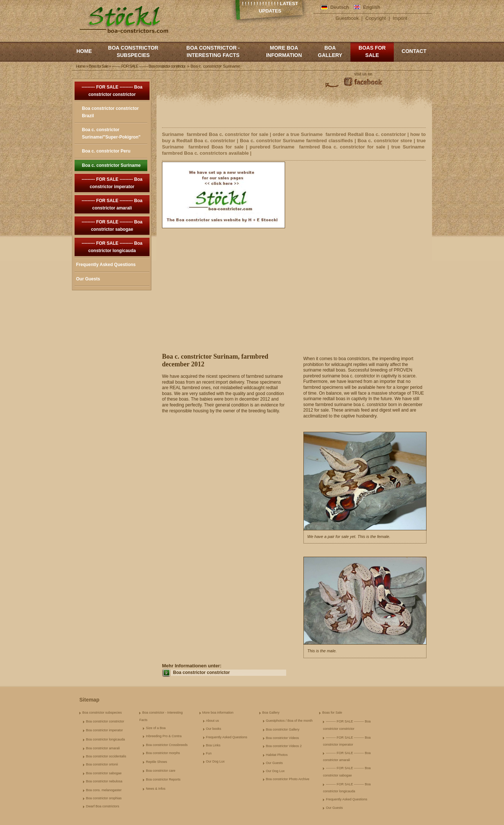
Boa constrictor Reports (163, 779)
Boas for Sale (372, 51)
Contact (414, 51)
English (372, 7)
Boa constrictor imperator (105, 730)
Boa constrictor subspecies (133, 51)
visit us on (363, 74)
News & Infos (156, 789)
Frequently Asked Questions (106, 265)
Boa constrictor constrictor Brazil (110, 112)
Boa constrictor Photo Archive (288, 779)
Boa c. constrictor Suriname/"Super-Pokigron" (111, 133)
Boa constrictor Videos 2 (284, 746)
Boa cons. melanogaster (104, 790)
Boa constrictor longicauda (105, 739)
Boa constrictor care (161, 771)
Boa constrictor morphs (163, 753)
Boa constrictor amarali (103, 748)
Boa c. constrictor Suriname (111, 165)
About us (213, 721)
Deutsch (340, 7)
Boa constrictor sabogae (104, 773)
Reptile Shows (156, 762)
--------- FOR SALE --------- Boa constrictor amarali (112, 204)
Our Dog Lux (215, 761)
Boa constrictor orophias (104, 798)
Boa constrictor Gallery (283, 729)
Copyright (376, 18)
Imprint (400, 18)
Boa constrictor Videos (282, 738)
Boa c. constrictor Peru (106, 151)
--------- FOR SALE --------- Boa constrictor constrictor (112, 91)
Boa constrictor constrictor (201, 672)
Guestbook (347, 18)
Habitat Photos (277, 755)
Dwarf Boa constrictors (103, 806)
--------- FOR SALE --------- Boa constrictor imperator (112, 183)
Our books (214, 729)
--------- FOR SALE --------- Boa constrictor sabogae (112, 226)
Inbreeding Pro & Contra (164, 736)
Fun (209, 753)
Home (84, 51)
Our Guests (88, 279)
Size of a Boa (156, 728)
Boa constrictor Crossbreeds (167, 745)
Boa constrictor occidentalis (106, 756)
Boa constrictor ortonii (102, 764)
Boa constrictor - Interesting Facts (213, 51)
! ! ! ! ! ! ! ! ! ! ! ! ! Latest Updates (270, 7)
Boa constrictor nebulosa (104, 781)
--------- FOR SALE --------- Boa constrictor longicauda (112, 247)
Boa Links (213, 745)
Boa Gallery (330, 51)
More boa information (284, 51)
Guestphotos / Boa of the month (289, 721)
